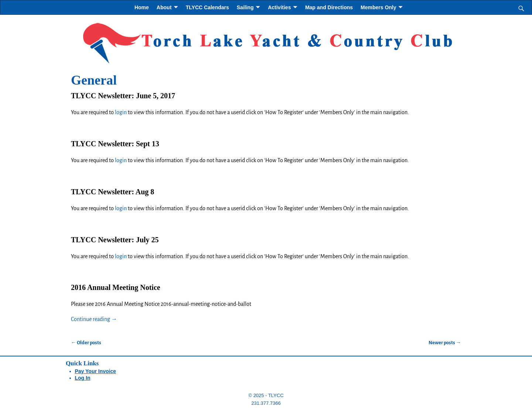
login (121, 112)
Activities (279, 7)
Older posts (86, 343)
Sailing (245, 7)
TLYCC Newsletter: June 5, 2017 (123, 96)
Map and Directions (329, 7)
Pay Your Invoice (96, 371)
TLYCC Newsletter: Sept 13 (115, 144)
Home (142, 7)
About (164, 7)
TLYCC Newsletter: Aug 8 (112, 192)
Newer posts (445, 343)
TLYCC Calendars (207, 7)
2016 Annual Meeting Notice (116, 287)
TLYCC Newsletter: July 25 (115, 240)
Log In (83, 378)
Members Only (378, 7)
